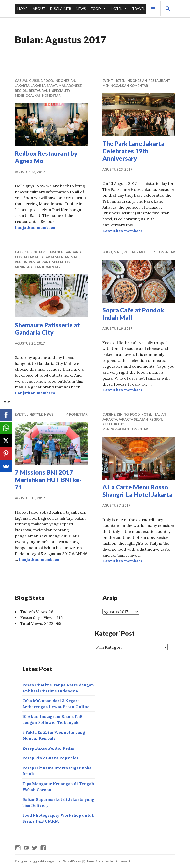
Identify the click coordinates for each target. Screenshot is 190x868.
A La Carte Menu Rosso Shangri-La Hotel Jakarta (137, 491)
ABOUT (39, 9)
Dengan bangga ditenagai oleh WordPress (48, 861)
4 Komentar (77, 414)
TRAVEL (139, 9)
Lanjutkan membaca (35, 227)
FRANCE (57, 252)
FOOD (96, 9)
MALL (75, 257)
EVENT (108, 81)
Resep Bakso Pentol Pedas (48, 748)
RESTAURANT (40, 91)
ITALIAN (160, 414)
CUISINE (36, 81)
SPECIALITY (61, 91)
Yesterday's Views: (38, 617)
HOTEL (117, 9)
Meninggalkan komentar (38, 96)
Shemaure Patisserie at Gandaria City (47, 328)
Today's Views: (35, 612)
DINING (123, 414)
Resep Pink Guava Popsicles (50, 758)
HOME (23, 9)
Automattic (124, 861)
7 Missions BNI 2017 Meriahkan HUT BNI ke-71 (48, 480)
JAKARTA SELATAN (55, 257)
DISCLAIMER (61, 9)
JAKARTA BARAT (44, 86)
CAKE (19, 252)
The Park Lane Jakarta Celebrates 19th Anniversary (133, 151)
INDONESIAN (65, 81)
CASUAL (21, 81)
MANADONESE (70, 86)
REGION (21, 91)
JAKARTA (22, 86)
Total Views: (32, 623)
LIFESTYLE (35, 414)
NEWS (81, 9)
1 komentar (165, 252)
